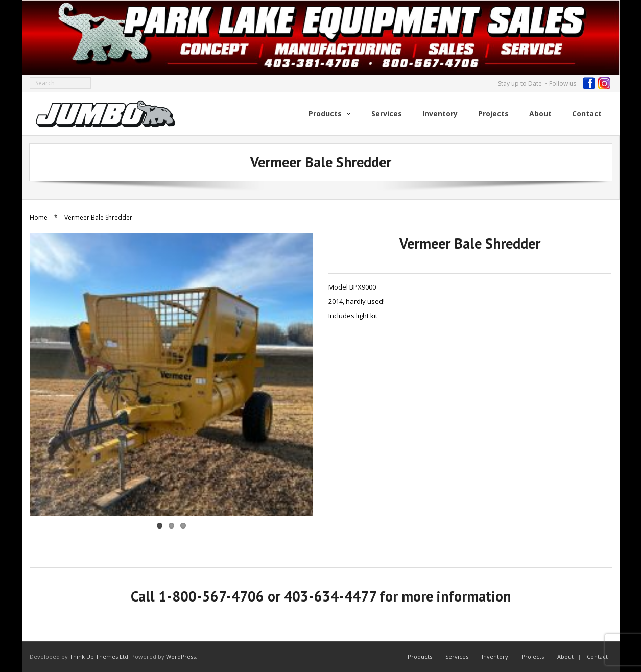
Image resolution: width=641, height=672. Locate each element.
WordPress (181, 656)
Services (457, 656)
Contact (597, 656)
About (565, 656)
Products (420, 656)
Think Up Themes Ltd (99, 656)
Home (39, 217)
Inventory (495, 656)
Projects (533, 656)
